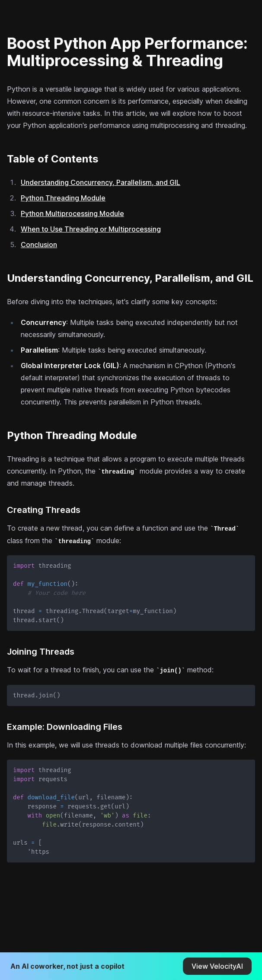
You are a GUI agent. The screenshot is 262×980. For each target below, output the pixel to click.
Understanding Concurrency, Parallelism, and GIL (101, 182)
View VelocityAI (217, 966)
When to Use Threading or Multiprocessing (91, 229)
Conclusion (39, 245)
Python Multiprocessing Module (72, 213)
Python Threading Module (63, 198)
